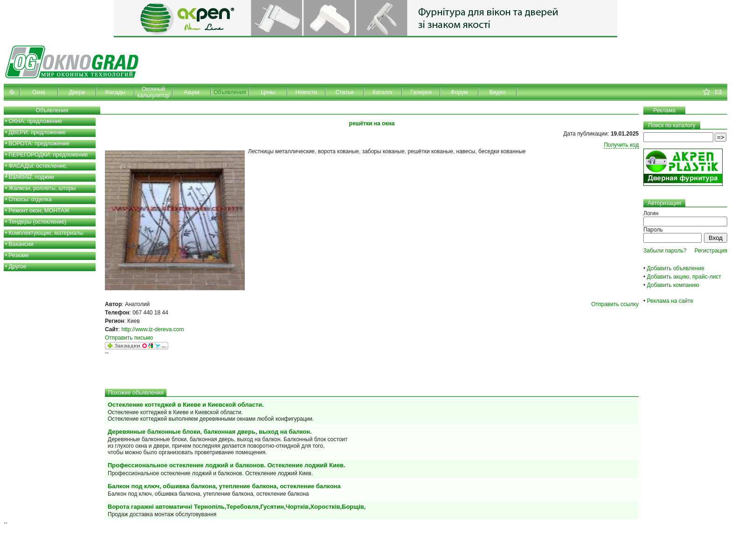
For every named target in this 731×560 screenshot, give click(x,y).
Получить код (621, 145)
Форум (459, 92)
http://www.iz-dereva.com (152, 329)
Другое (18, 266)
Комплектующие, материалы (46, 233)
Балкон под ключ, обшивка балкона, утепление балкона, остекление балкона (224, 486)
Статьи (345, 92)
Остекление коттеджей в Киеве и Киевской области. (186, 405)
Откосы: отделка (30, 199)
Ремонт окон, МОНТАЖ (39, 211)
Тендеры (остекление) (38, 222)
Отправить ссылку (615, 304)
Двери (77, 92)
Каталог (383, 92)
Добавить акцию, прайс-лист (684, 277)
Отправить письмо (129, 338)
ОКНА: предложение (36, 121)
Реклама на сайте (670, 301)
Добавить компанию (673, 285)
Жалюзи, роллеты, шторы (42, 188)
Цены (268, 92)
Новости (306, 92)
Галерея (421, 92)
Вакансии (21, 244)
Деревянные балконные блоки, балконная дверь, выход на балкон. (210, 432)
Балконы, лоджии (32, 177)
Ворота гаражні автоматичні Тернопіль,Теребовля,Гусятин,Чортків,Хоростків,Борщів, (237, 507)
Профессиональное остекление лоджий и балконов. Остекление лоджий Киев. (227, 465)
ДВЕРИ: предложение (37, 132)
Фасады (115, 92)
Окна (39, 92)
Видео (497, 92)
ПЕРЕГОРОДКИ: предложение (48, 155)
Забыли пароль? (665, 251)
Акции (192, 92)
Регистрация (711, 251)
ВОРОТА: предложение (39, 143)
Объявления (230, 92)
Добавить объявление (676, 268)
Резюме (19, 255)
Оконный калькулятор (154, 92)
